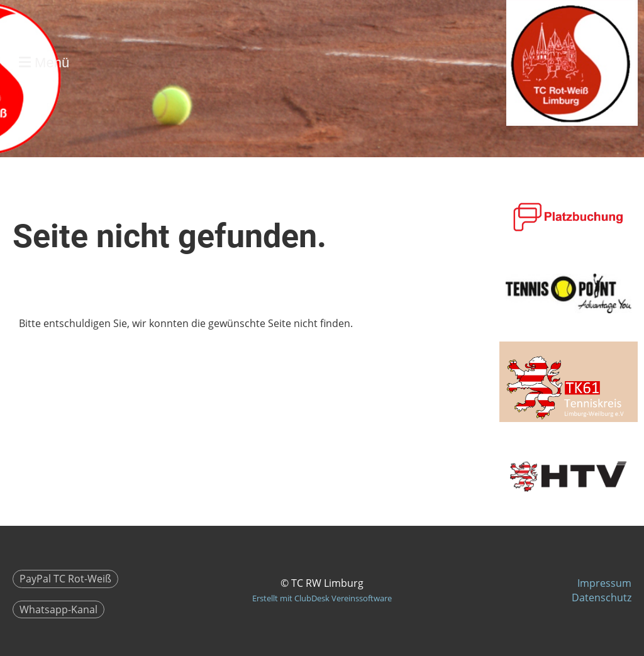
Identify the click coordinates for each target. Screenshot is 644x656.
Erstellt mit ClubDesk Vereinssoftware (322, 598)
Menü (44, 63)
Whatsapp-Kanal (58, 609)
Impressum (604, 583)
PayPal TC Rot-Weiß (65, 579)
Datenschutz (602, 598)
